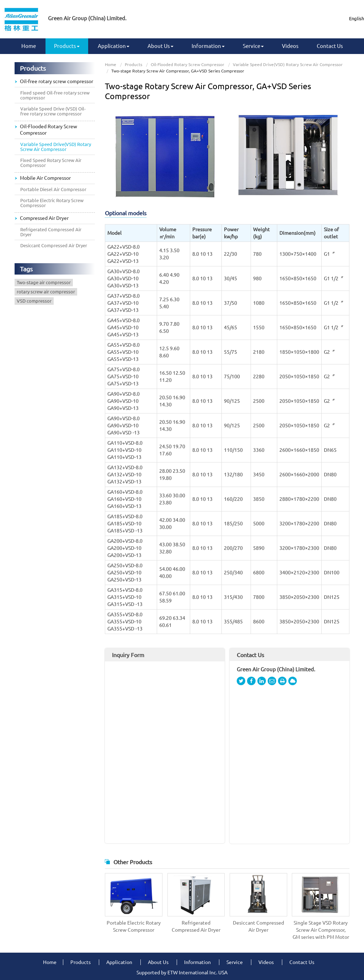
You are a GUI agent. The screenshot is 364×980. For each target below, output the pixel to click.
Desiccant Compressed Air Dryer (258, 926)
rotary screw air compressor (46, 292)
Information (197, 962)
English (357, 18)
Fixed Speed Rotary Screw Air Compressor (51, 163)
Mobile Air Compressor (45, 178)
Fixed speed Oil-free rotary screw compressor (55, 95)
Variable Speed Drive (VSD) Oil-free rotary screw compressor (53, 111)
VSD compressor (34, 301)
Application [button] (114, 46)
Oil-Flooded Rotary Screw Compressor (188, 64)
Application (119, 962)
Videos (290, 46)
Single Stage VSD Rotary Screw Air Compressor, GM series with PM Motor (321, 930)
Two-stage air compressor (44, 282)
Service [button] (253, 46)
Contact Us (330, 46)
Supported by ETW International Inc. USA (182, 973)
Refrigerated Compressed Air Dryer (196, 926)
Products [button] (67, 46)
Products (133, 64)
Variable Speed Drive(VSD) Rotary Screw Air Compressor (288, 64)
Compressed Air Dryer (44, 218)
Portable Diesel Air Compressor (53, 189)
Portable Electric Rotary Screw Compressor (134, 926)
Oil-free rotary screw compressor (57, 81)
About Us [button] (160, 46)
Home (29, 46)
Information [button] (208, 46)
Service (235, 962)
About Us (158, 962)
